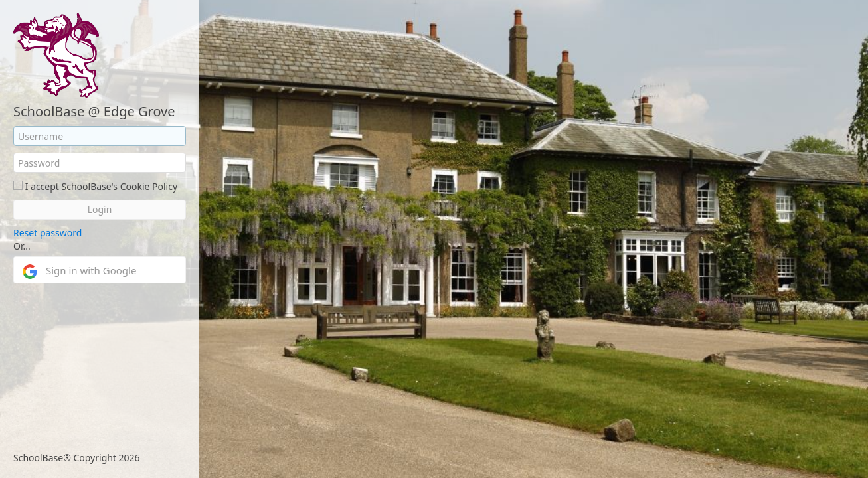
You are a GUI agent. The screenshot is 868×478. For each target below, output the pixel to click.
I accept (42, 186)
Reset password (47, 233)
